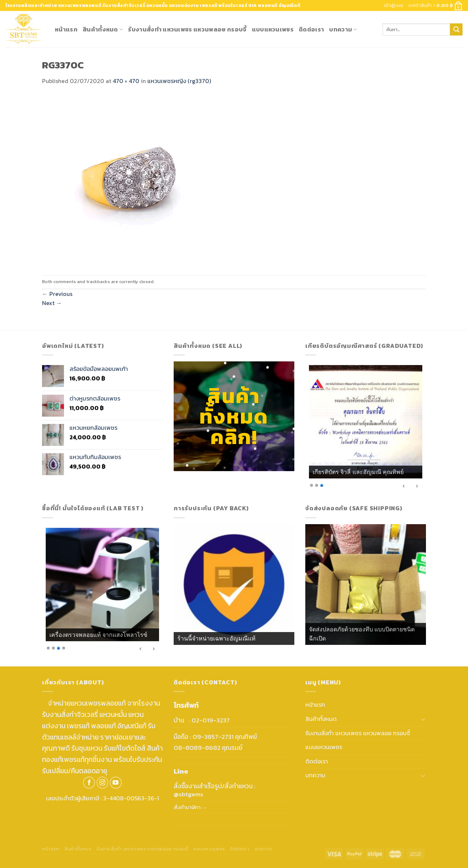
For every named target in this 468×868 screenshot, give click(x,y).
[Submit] (456, 30)
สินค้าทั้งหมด (103, 29)
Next (52, 303)
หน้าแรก (66, 29)
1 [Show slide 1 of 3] (312, 485)
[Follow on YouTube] (116, 783)
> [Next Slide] (417, 486)
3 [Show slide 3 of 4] (58, 648)
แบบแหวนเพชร (273, 29)
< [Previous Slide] (404, 486)
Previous (57, 294)
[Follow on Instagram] (103, 783)
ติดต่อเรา (311, 29)
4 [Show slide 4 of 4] (64, 648)
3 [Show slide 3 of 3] (322, 485)
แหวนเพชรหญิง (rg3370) (179, 81)
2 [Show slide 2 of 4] (53, 648)
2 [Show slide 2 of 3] (317, 485)
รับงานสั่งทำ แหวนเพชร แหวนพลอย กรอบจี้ (187, 29)
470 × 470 (126, 81)
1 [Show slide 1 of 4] (48, 648)
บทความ (343, 29)
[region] (366, 428)
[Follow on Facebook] (89, 783)
